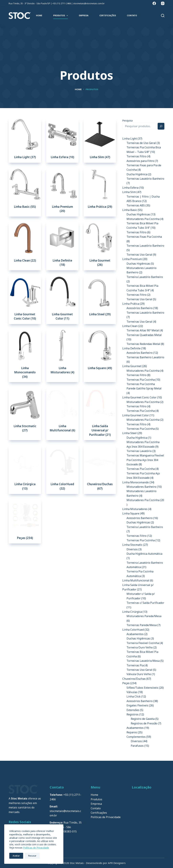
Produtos (61, 16)
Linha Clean (25, 260)
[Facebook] (154, 3)
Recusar (32, 856)
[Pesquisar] (163, 16)
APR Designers (117, 863)
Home (39, 15)
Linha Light (25, 157)
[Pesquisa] (161, 126)
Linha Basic (25, 207)
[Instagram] (163, 3)
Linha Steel (100, 314)
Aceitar (16, 856)
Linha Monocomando (25, 372)
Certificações (108, 15)
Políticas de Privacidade (36, 848)
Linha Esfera (62, 157)
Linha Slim (100, 157)
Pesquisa (127, 120)
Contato (132, 15)
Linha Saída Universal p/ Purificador (100, 430)
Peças (25, 538)
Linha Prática (100, 207)
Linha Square (100, 368)
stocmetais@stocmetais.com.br (89, 3)
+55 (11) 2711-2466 (62, 3)
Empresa (84, 15)
